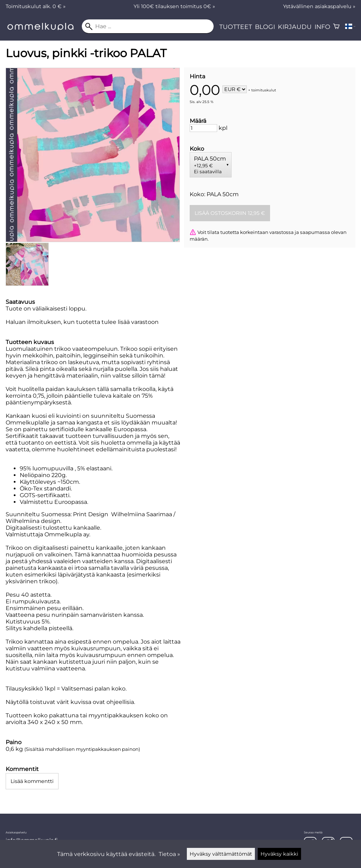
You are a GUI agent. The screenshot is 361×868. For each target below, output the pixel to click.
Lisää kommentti (32, 781)
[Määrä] (203, 128)
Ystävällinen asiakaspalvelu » (319, 6)
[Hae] (148, 26)
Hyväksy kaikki (279, 854)
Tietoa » (169, 854)
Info (322, 27)
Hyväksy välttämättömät (221, 854)
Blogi (265, 27)
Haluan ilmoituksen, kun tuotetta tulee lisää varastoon (82, 322)
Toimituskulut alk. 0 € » (36, 6)
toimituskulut (264, 90)
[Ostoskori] (336, 26)
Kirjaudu (295, 27)
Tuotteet (236, 27)
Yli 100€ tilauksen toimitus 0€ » (174, 6)
